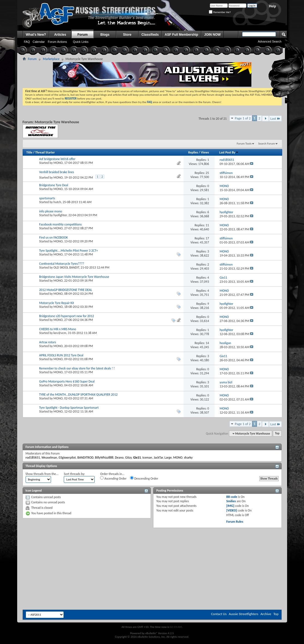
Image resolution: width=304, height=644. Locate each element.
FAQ (27, 42)
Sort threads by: (74, 474)
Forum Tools (244, 144)
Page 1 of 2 (243, 118)
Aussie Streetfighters (243, 614)
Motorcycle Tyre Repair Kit (57, 303)
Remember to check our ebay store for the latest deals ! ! (77, 368)
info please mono (51, 211)
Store (127, 35)
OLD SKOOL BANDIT (66, 267)
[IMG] (230, 506)
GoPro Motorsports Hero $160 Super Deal (67, 381)
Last (275, 118)
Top (277, 434)
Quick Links (81, 42)
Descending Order (144, 478)
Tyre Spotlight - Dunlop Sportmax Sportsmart (69, 408)
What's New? (36, 35)
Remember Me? (220, 12)
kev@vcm (60, 333)
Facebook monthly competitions (61, 224)
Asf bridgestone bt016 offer (57, 159)
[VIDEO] (232, 510)
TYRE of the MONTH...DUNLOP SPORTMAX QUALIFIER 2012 (79, 395)
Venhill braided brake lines (57, 172)
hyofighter (60, 215)
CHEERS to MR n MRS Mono (58, 329)
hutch (57, 202)
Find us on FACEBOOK (54, 237)
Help (272, 6)
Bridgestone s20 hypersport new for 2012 (67, 316)
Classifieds (150, 35)
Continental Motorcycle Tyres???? (62, 264)
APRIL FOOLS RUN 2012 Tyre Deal (61, 355)
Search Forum (267, 144)
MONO (58, 163)
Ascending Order (113, 478)
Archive (266, 614)
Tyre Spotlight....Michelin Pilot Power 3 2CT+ (69, 251)
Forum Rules (235, 522)
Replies (193, 152)
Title (29, 152)
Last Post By (229, 152)
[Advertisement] (152, 544)
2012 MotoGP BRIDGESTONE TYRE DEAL (66, 290)
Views (205, 152)
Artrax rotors (48, 342)
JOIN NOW (213, 35)
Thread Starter (45, 152)
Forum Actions (57, 42)
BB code (232, 497)
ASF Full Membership (181, 35)
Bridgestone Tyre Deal (54, 185)
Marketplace (51, 59)
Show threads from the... (42, 474)
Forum (82, 35)
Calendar (39, 42)
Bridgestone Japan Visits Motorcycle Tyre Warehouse (74, 277)
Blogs (105, 35)
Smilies (231, 501)
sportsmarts (47, 198)
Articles (60, 35)
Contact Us (219, 614)
